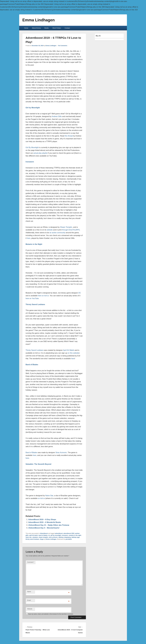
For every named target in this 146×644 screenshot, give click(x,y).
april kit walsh (34, 535)
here (29, 238)
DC (79, 293)
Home (26, 28)
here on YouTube (32, 298)
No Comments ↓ (63, 46)
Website (30, 609)
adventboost (59, 533)
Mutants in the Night (34, 244)
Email (29, 600)
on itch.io (41, 498)
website (50, 230)
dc (49, 535)
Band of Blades (32, 453)
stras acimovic (53, 537)
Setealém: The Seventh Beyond (38, 464)
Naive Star (49, 496)
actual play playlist (40, 153)
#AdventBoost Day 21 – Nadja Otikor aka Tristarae (49, 525)
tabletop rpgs (76, 537)
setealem (35, 537)
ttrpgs (42, 539)
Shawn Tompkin (66, 227)
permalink (69, 539)
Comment (31, 562)
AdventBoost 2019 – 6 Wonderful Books (45, 522)
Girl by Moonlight (33, 108)
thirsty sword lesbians (32, 539)
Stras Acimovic (61, 453)
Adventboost (44, 533)
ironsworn (65, 535)
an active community (57, 233)
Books (47, 28)
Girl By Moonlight (32, 147)
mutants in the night (75, 535)
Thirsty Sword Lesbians (35, 304)
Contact (67, 28)
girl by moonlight (56, 535)
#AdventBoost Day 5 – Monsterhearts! (44, 528)
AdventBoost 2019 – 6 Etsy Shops (42, 520)
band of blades (43, 535)
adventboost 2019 (69, 533)
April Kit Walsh (68, 350)
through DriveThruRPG (71, 230)
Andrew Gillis (57, 116)
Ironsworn (30, 162)
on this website (73, 353)
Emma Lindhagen (39, 20)
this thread (69, 136)
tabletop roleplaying (65, 537)
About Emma (36, 28)
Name (29, 592)
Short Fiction (57, 28)
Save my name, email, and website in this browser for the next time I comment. (51, 614)
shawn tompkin (43, 537)
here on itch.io (43, 296)
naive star (29, 537)
